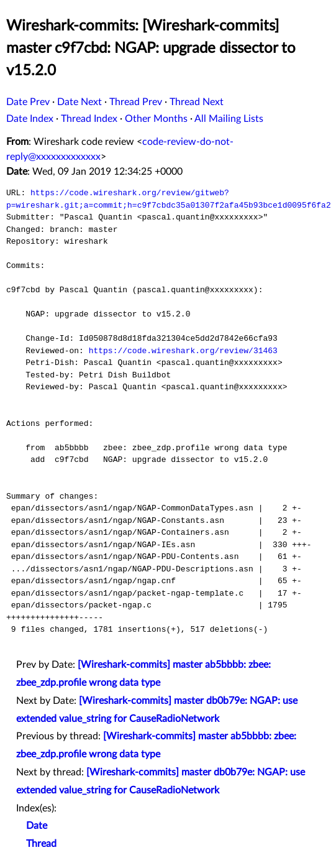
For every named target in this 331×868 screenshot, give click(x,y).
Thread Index (89, 119)
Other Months (156, 119)
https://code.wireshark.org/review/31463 (183, 351)
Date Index (30, 119)
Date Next (79, 102)
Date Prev (28, 102)
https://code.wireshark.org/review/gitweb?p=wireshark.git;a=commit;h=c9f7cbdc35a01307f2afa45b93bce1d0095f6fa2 (169, 199)
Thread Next (197, 102)
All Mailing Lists (229, 119)
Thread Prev (136, 102)
